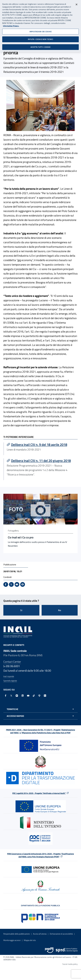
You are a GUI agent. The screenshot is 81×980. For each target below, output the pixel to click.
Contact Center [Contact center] (12, 662)
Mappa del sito (30, 940)
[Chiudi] (77, 3)
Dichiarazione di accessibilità (61, 934)
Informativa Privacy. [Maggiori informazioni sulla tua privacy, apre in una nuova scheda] (11, 25)
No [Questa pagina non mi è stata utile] (60, 610)
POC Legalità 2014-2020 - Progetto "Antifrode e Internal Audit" (39, 793)
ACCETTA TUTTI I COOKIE (41, 46)
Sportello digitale (10, 681)
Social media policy (70, 964)
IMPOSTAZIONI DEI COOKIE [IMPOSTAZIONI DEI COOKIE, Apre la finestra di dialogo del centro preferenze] (40, 31)
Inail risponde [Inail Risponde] (9, 676)
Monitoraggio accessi (12, 940)
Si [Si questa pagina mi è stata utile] (21, 610)
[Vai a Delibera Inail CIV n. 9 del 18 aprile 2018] (41, 445)
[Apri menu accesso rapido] (40, 716)
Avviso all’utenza (40, 934)
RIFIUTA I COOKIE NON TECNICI (41, 38)
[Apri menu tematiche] (40, 709)
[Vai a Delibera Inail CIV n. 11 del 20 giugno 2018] (41, 461)
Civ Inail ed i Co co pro (21, 537)
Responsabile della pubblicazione (17, 934)
